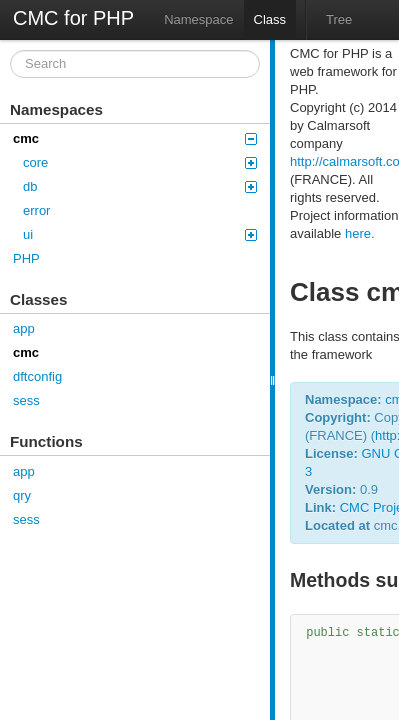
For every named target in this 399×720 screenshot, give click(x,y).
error (36, 210)
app (24, 328)
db (140, 186)
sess (26, 400)
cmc (135, 138)
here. (360, 233)
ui (140, 234)
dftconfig (37, 376)
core (140, 162)
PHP (26, 258)
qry (22, 495)
